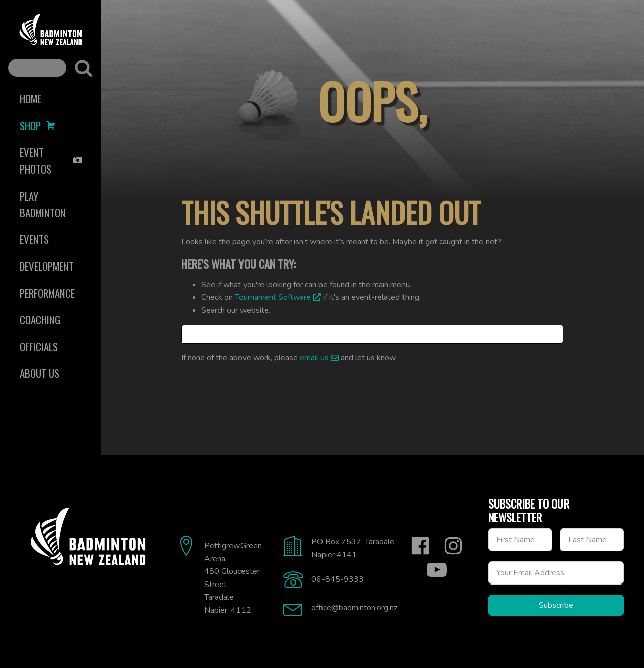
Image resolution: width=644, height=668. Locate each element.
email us (314, 358)
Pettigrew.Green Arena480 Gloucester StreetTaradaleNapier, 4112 (233, 578)
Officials (39, 346)
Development (47, 266)
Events (34, 239)
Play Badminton (43, 204)
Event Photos (51, 160)
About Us (39, 373)
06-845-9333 (338, 579)
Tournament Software (273, 297)
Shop (38, 126)
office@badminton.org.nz (354, 608)
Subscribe (556, 605)
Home (30, 98)
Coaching (40, 320)
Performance (47, 293)
